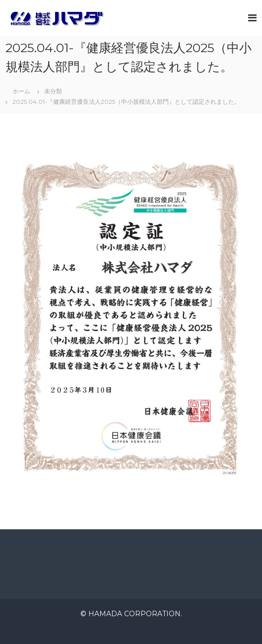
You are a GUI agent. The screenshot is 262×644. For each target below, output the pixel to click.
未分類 (53, 91)
